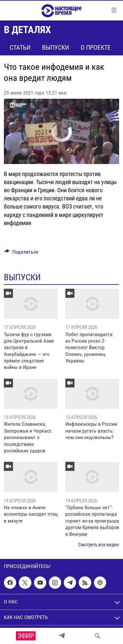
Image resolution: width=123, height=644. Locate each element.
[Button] (21, 253)
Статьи (20, 47)
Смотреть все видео (99, 545)
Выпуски (56, 47)
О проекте (96, 47)
